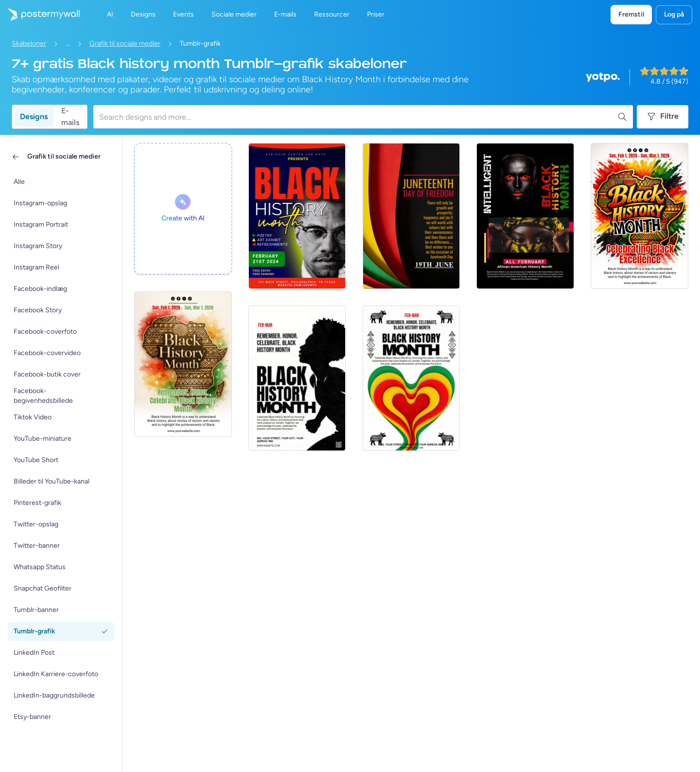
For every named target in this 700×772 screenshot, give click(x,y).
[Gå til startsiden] (40, 15)
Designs (34, 117)
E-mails (70, 117)
